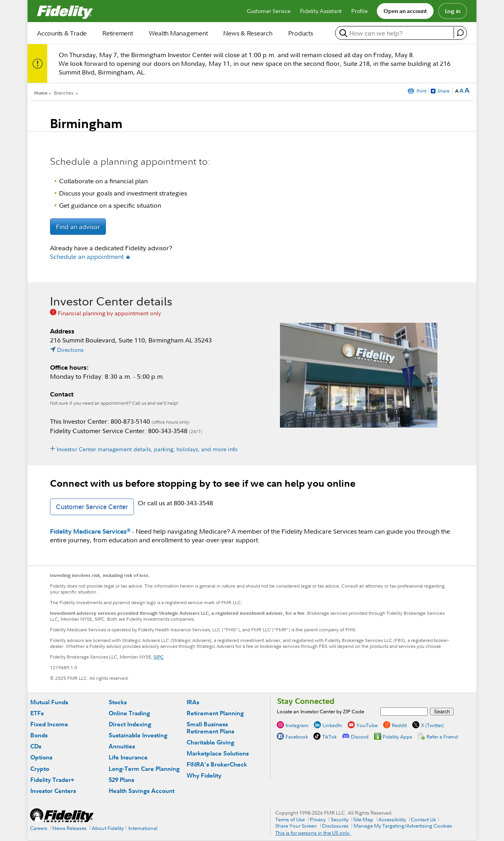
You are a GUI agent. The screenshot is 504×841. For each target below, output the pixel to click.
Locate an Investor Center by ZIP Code (321, 711)
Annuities (122, 746)
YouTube (367, 725)
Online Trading (129, 713)
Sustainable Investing (138, 735)
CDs (36, 746)
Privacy (318, 819)
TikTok (329, 737)
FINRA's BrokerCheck (217, 764)
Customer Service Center (92, 507)
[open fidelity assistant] (460, 33)
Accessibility (392, 819)
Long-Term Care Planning (144, 769)
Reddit (399, 725)
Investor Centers (53, 791)
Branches (64, 93)
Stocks (118, 702)
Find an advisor (78, 227)
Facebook (297, 737)
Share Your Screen (296, 826)
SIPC (159, 657)
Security (340, 819)
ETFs (37, 713)
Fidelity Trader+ (52, 780)
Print (422, 91)
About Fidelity (108, 828)
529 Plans (121, 780)
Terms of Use (290, 819)
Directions (70, 350)
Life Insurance (128, 757)
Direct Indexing (130, 724)
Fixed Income (49, 724)
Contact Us (423, 819)
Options (41, 757)
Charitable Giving (210, 742)
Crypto (40, 769)
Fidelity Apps (397, 737)
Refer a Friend (442, 737)
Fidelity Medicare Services (90, 531)
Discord (360, 737)
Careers (39, 828)
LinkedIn (332, 725)
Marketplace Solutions (218, 753)
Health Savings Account (142, 791)
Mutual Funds (49, 702)
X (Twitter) (432, 725)
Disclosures (335, 826)
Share (444, 91)
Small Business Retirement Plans (210, 728)
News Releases (69, 828)
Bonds (39, 735)
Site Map (363, 819)
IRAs (193, 702)
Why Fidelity (204, 775)
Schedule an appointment (87, 257)
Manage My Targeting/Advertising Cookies (403, 826)
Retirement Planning (215, 713)
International (143, 828)
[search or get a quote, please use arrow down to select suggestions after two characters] (396, 33)
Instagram (297, 725)
